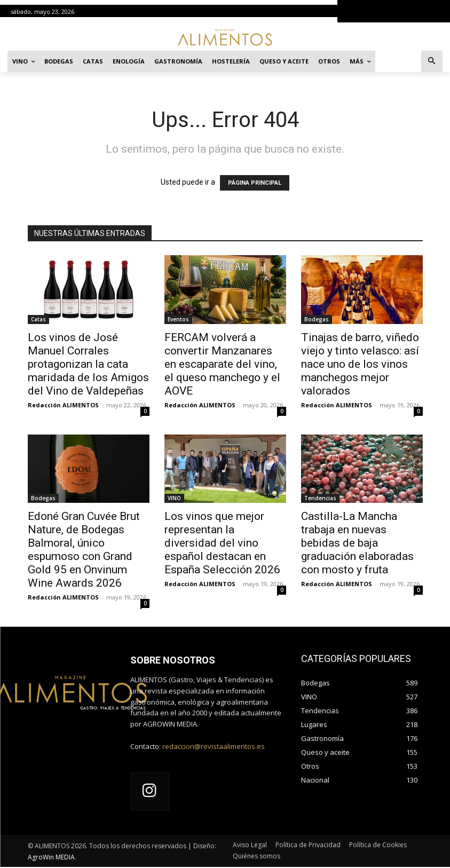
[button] (432, 62)
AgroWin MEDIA (51, 858)
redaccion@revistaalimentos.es (214, 746)
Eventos (178, 319)
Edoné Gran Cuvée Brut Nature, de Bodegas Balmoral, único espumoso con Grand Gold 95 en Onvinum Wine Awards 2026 (84, 550)
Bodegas (317, 319)
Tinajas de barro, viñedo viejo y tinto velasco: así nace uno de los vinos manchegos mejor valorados (360, 364)
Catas (38, 319)
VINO (174, 498)
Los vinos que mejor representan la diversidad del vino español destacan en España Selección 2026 (222, 543)
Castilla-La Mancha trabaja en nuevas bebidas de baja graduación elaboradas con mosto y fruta (357, 543)
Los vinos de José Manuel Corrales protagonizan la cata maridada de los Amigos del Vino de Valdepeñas (88, 364)
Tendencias (320, 498)
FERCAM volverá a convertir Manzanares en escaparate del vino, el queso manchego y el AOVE (222, 364)
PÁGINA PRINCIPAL (255, 183)
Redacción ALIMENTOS (63, 405)
